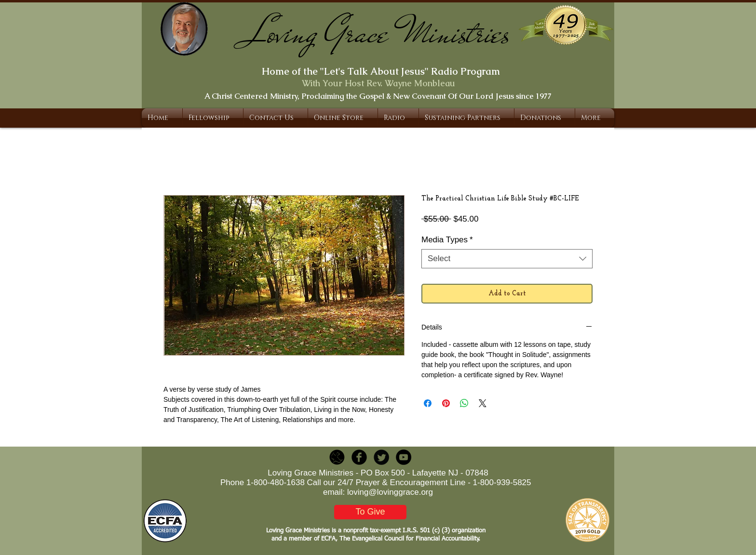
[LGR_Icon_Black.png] (337, 457)
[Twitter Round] (381, 457)
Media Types (447, 240)
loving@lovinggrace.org (390, 492)
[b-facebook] (359, 457)
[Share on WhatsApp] (464, 403)
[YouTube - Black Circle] (404, 457)
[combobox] (507, 259)
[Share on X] (483, 403)
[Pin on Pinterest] (446, 403)
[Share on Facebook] (428, 403)
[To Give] (370, 512)
